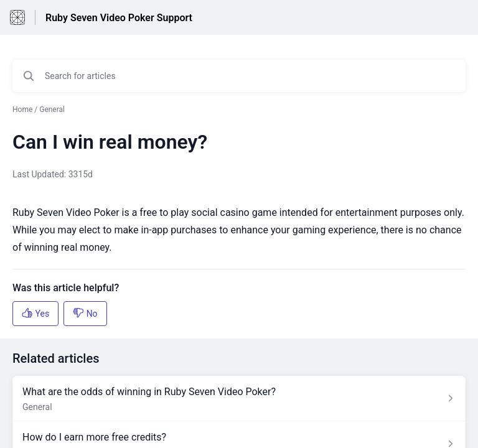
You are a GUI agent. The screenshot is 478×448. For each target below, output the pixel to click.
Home (22, 110)
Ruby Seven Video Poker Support (119, 18)
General (52, 110)
